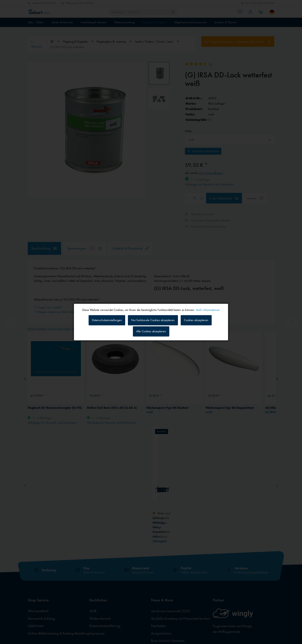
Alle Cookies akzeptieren (151, 331)
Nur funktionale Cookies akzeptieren (153, 320)
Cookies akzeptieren (196, 320)
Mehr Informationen (208, 310)
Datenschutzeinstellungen (107, 320)
